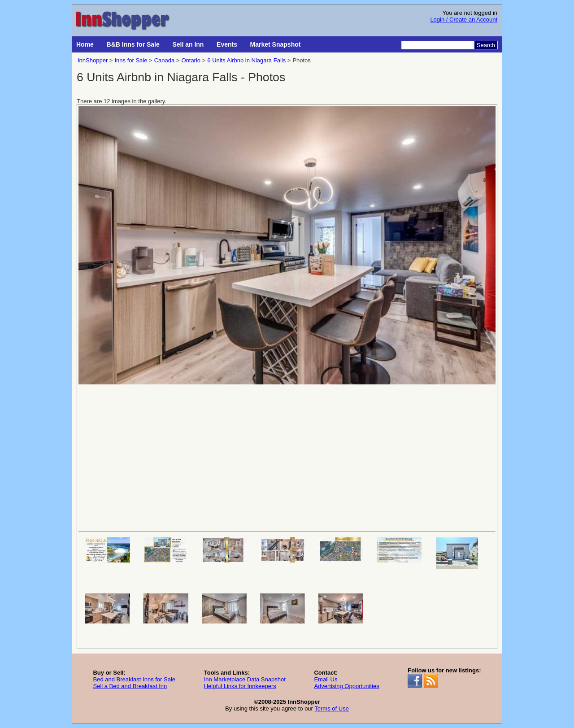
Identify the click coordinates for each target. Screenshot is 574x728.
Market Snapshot (276, 44)
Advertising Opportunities (346, 686)
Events (227, 44)
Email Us (326, 679)
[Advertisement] (287, 457)
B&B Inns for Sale (133, 44)
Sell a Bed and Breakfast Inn (130, 686)
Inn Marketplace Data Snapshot (245, 679)
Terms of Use (332, 708)
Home (85, 44)
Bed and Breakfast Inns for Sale (134, 679)
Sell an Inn (188, 44)
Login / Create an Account (464, 20)
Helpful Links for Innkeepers (240, 686)
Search (486, 45)
